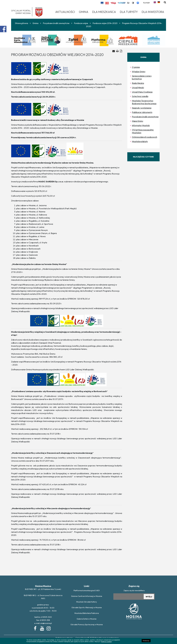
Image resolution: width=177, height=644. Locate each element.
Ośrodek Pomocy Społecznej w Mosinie (87, 625)
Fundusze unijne (81, 23)
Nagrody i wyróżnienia (142, 108)
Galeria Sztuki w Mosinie (87, 619)
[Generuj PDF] (121, 51)
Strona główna (21, 23)
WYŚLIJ (149, 597)
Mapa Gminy (138, 121)
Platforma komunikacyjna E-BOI (87, 590)
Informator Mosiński (141, 125)
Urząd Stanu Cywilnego (142, 92)
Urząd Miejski (138, 88)
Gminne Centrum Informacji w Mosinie (87, 596)
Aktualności (65, 12)
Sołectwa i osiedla (140, 96)
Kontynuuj (146, 641)
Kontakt (147, 3)
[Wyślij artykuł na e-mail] (114, 51)
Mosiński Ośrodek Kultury (87, 602)
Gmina (35, 23)
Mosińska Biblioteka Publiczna (87, 613)
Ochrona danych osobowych (145, 137)
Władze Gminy (139, 72)
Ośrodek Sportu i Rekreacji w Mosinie (87, 608)
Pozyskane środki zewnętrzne (56, 23)
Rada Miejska (138, 83)
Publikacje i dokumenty (142, 112)
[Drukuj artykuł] (117, 51)
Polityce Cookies (106, 642)
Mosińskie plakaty (140, 141)
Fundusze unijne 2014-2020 (105, 23)
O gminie (136, 67)
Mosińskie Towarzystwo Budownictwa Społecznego (144, 102)
